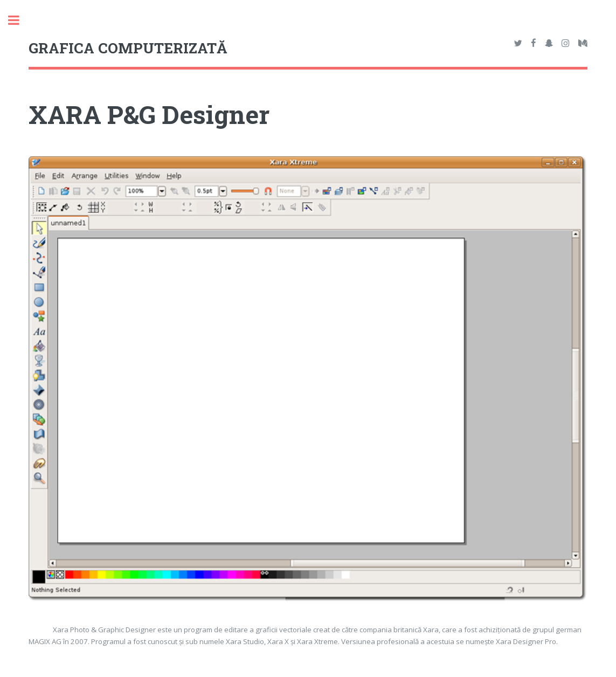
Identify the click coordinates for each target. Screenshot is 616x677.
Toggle (19, 20)
